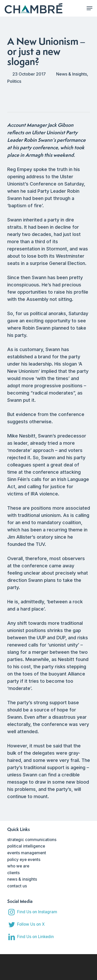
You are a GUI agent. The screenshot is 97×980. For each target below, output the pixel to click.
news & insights (22, 879)
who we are (18, 866)
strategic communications (32, 840)
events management (27, 853)
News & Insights (72, 74)
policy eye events (24, 860)
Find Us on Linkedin (35, 937)
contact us (17, 886)
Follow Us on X (31, 924)
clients (13, 873)
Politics (14, 81)
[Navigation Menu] (89, 8)
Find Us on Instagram (37, 912)
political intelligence (26, 846)
